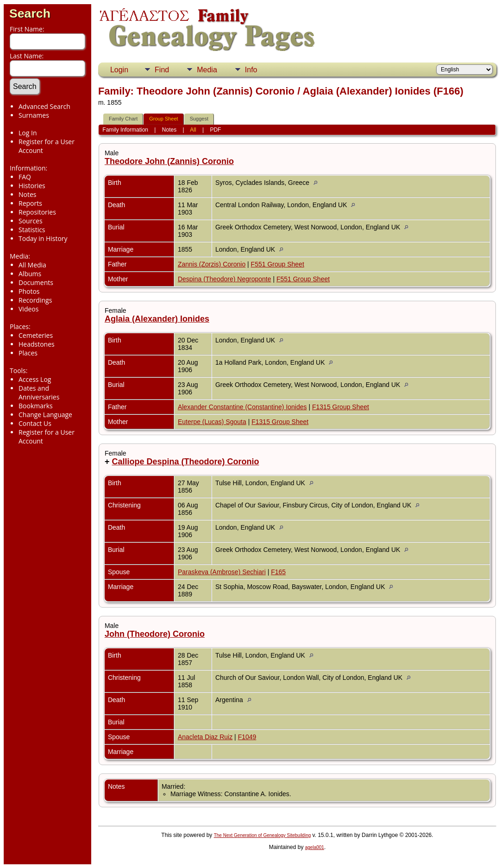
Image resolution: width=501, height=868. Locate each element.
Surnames (34, 115)
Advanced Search (44, 106)
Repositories (37, 212)
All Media (32, 265)
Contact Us (35, 423)
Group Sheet (163, 119)
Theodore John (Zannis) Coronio (169, 161)
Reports (30, 203)
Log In (28, 133)
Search (30, 13)
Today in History (43, 238)
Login (119, 70)
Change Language (45, 415)
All (193, 130)
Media (207, 70)
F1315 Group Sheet (341, 407)
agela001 (315, 847)
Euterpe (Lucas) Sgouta (212, 422)
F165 (278, 572)
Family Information (125, 130)
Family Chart (123, 119)
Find (162, 70)
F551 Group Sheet (278, 264)
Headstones (37, 344)
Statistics (32, 230)
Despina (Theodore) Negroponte (225, 279)
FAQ (25, 177)
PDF (215, 130)
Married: (173, 786)
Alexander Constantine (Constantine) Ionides (242, 407)
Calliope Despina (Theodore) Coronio (185, 462)
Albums (30, 274)
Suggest (199, 119)
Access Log (35, 379)
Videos (28, 309)
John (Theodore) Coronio (155, 634)
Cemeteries (36, 335)
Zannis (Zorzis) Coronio (212, 264)
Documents (36, 282)
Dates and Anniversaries (39, 393)
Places (28, 353)
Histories (32, 186)
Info (251, 70)
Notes (28, 194)
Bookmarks (36, 406)
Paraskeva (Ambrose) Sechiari (222, 572)
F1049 (247, 737)
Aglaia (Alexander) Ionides (157, 319)
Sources (31, 221)
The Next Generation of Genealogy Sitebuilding (263, 835)
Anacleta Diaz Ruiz (205, 737)
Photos (29, 291)
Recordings (35, 300)
